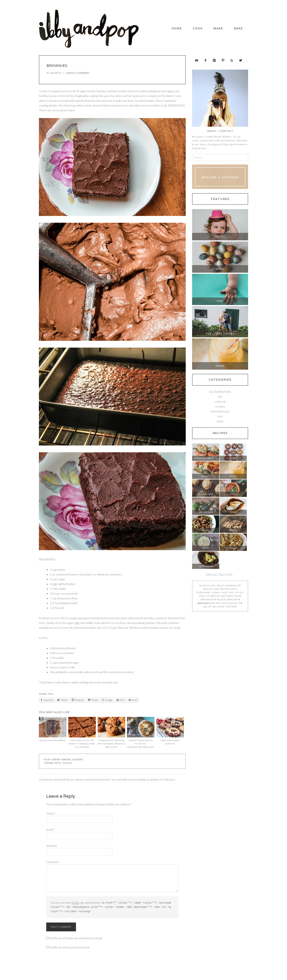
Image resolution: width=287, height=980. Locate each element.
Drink (220, 367)
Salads (206, 532)
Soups (206, 550)
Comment (53, 863)
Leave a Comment (78, 74)
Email (51, 831)
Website (52, 847)
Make (212, 29)
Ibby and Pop (90, 28)
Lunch (233, 496)
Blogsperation (220, 393)
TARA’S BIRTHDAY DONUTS (170, 732)
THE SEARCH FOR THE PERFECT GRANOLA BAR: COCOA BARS (82, 734)
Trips (220, 423)
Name (51, 815)
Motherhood (220, 413)
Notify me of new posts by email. (69, 948)
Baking (66, 761)
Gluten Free (206, 496)
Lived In (220, 403)
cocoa (67, 764)
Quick (233, 514)
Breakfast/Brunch (206, 460)
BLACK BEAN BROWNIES (53, 731)
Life (220, 398)
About (212, 132)
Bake (236, 29)
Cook (187, 29)
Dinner (206, 478)
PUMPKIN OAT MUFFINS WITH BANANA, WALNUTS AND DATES (111, 734)
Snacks (233, 532)
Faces (220, 238)
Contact (227, 132)
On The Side (206, 514)
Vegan (233, 550)
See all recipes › (220, 576)
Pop (220, 303)
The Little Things (220, 335)
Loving (220, 408)
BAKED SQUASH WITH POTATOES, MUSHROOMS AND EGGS (141, 734)
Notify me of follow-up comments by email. (76, 939)
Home (161, 29)
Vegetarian (206, 568)
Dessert (78, 761)
